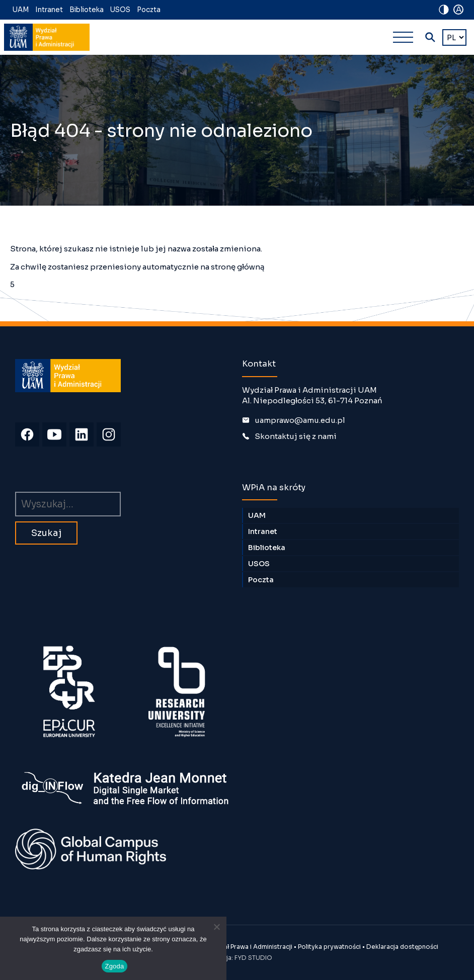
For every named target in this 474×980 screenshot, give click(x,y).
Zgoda (114, 966)
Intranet (49, 10)
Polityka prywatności (329, 947)
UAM (21, 10)
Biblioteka (87, 10)
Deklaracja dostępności (402, 947)
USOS (120, 10)
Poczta (149, 10)
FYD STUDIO (253, 958)
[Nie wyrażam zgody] (216, 927)
